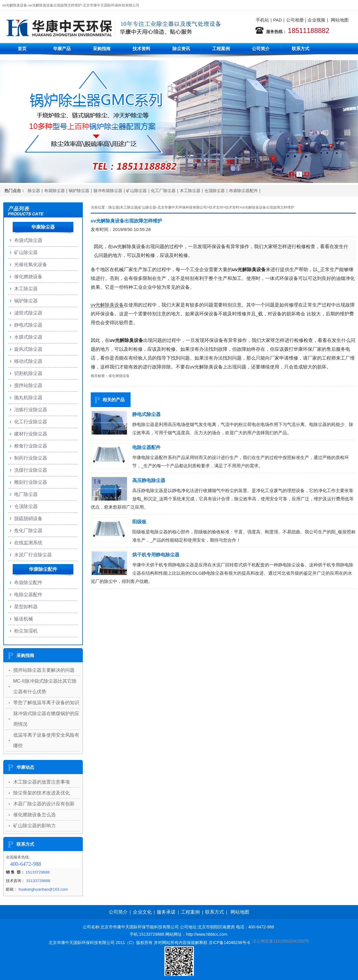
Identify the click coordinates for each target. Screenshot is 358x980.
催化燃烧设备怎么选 (34, 815)
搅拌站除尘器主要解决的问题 (44, 670)
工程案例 (221, 49)
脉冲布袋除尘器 (108, 191)
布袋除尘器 (55, 191)
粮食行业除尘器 (31, 446)
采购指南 (102, 49)
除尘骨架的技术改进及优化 (42, 793)
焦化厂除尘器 (28, 531)
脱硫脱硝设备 (28, 518)
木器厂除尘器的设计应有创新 (44, 804)
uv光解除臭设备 (107, 305)
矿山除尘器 (136, 191)
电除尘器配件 (146, 447)
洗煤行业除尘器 (31, 470)
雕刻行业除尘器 (31, 482)
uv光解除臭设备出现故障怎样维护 (268, 207)
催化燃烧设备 (119, 376)
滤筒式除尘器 (28, 313)
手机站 (262, 20)
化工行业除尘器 (31, 422)
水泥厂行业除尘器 (33, 555)
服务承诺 (166, 912)
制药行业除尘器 (31, 458)
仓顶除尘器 (215, 191)
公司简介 (261, 49)
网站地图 (340, 20)
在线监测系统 (28, 543)
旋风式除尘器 (28, 349)
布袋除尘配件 (28, 582)
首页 (22, 49)
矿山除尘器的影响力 (34, 826)
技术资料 (141, 49)
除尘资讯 (181, 49)
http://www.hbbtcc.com (207, 934)
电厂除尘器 (26, 494)
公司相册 (295, 20)
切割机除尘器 (28, 373)
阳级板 (139, 522)
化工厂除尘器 (163, 191)
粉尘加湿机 (26, 631)
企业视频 (316, 20)
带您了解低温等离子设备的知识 (46, 703)
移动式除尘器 (28, 361)
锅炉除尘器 (79, 191)
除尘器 (34, 191)
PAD (278, 20)
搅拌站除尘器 (28, 385)
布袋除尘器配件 (243, 191)
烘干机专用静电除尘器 (156, 555)
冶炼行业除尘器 (31, 410)
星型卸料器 (26, 607)
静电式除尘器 (146, 414)
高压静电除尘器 (149, 480)
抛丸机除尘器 (28, 398)
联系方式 (301, 49)
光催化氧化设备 (31, 264)
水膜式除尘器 (28, 337)
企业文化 (142, 912)
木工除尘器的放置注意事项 (42, 782)
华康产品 (62, 49)
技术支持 (216, 207)
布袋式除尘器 (28, 240)
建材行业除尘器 (31, 434)
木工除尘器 (190, 191)
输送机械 (24, 619)
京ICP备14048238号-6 (229, 943)
